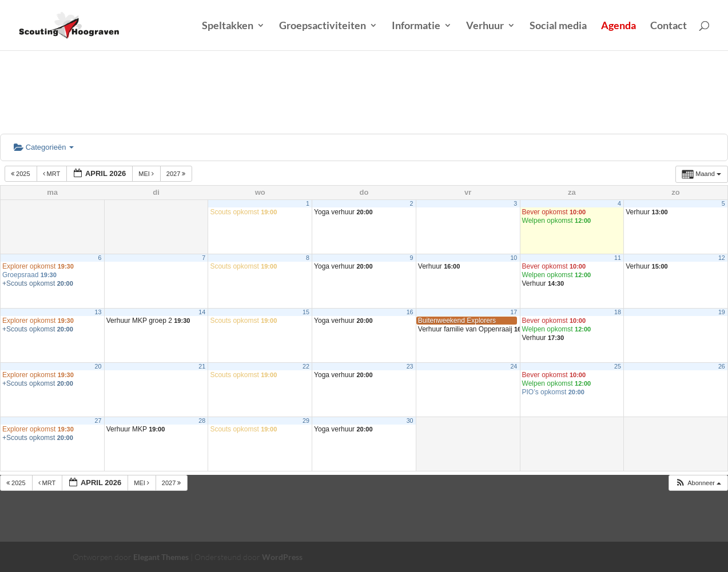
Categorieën (44, 147)
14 (202, 312)
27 (98, 421)
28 (202, 421)
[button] (698, 483)
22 (306, 366)
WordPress (282, 557)
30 (410, 421)
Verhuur (485, 26)
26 (722, 366)
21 (202, 366)
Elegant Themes (161, 557)
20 (98, 366)
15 (306, 312)
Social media (558, 26)
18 (618, 312)
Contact (669, 26)
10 (514, 258)
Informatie (416, 26)
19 (722, 312)
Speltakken (228, 26)
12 (722, 258)
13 (98, 312)
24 (514, 366)
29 (306, 421)
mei (147, 174)
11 (618, 258)
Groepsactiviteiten (323, 26)
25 (618, 366)
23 (410, 366)
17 (514, 312)
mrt (53, 174)
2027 (177, 174)
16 (410, 312)
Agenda (618, 26)
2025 (21, 174)
